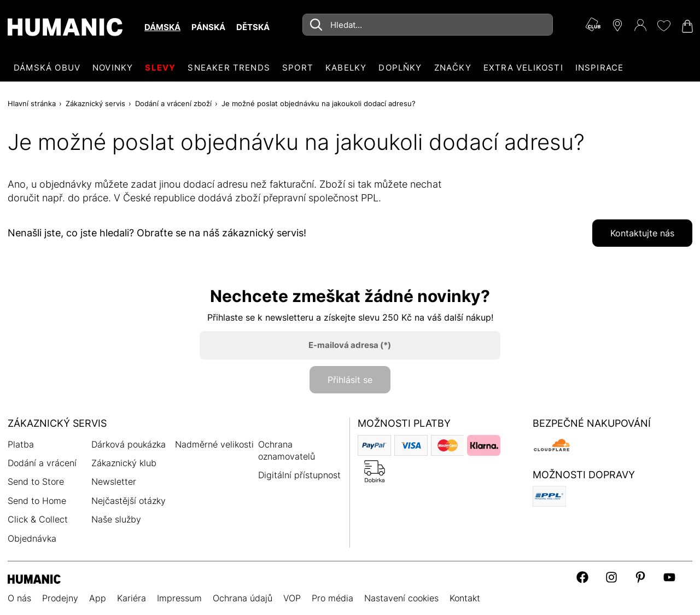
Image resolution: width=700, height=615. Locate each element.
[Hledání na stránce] (428, 25)
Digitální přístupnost (299, 475)
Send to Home (37, 501)
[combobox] (428, 25)
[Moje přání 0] (663, 26)
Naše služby (116, 519)
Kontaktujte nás (642, 233)
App (98, 598)
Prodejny (60, 598)
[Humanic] (34, 578)
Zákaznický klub (124, 463)
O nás (19, 598)
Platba (21, 444)
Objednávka (32, 538)
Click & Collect (38, 519)
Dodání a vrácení (42, 463)
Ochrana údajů (243, 598)
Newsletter (114, 481)
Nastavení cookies (401, 598)
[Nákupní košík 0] (686, 26)
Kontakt (465, 598)
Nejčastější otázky (129, 501)
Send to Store (36, 481)
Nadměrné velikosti (214, 444)
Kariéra (132, 598)
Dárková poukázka (129, 444)
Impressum (179, 598)
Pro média (332, 598)
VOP (292, 598)
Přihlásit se (350, 380)
